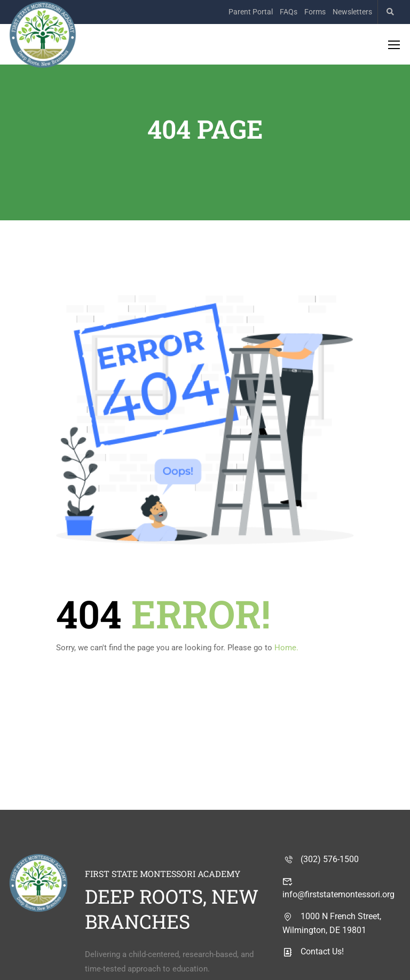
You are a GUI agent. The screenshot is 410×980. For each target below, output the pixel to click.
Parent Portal (251, 12)
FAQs (289, 12)
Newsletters (352, 12)
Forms (315, 12)
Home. (286, 648)
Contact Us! (313, 951)
